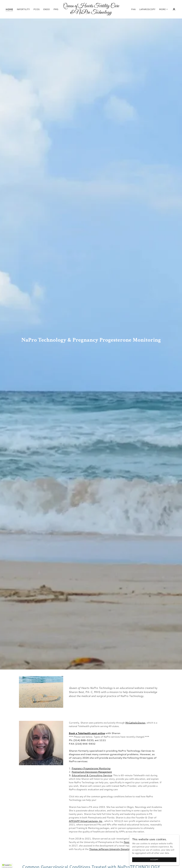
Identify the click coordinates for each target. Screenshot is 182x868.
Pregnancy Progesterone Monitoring (91, 768)
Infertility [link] (23, 9)
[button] (164, 9)
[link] (91, 13)
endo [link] (47, 9)
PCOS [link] (37, 9)
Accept (156, 860)
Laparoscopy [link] (147, 9)
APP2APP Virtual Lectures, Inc (86, 821)
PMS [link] (56, 9)
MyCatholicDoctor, (136, 723)
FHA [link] (133, 9)
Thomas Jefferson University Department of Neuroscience (121, 849)
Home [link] (9, 9)
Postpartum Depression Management (92, 772)
